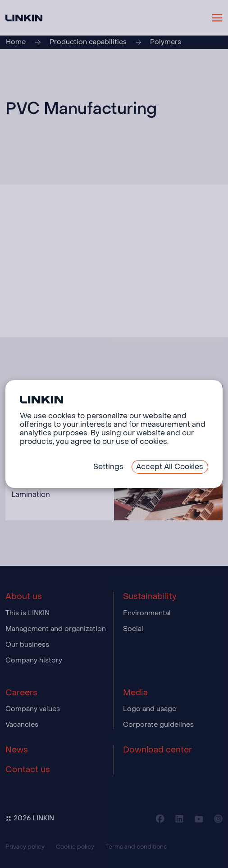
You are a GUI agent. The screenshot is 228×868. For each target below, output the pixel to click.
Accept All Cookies (170, 467)
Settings (108, 467)
